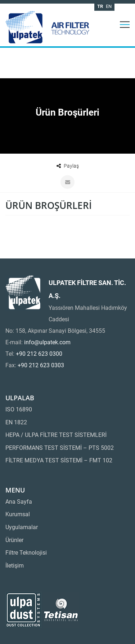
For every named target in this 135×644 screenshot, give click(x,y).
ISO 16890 (19, 409)
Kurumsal (18, 514)
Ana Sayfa (19, 502)
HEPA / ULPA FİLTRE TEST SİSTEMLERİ (56, 435)
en (109, 6)
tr (100, 6)
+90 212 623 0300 (39, 354)
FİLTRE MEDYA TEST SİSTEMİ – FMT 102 (59, 460)
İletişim (15, 566)
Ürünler (14, 540)
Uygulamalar (22, 527)
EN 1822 (16, 422)
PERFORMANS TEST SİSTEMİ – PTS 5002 (60, 448)
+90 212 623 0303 (41, 365)
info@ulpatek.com (47, 342)
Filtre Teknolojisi (26, 553)
